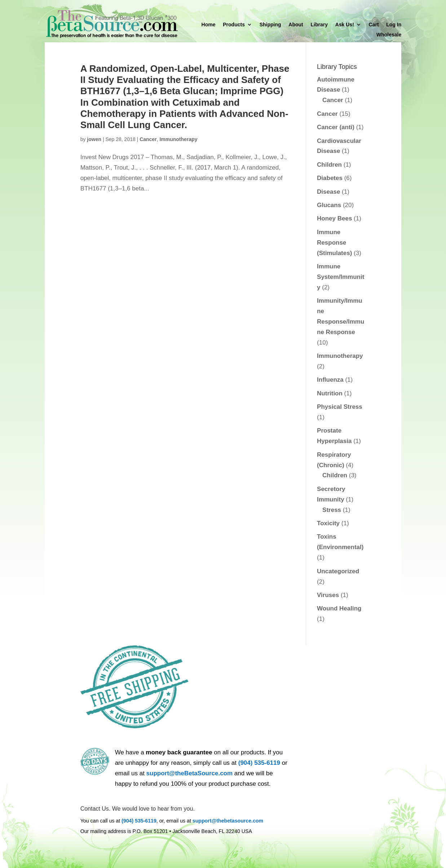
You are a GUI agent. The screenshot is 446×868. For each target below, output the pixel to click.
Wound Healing (339, 608)
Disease (328, 192)
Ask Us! (345, 25)
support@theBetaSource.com (190, 773)
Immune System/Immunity (341, 277)
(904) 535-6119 (259, 763)
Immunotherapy (178, 139)
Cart (374, 25)
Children (329, 165)
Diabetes (330, 178)
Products (234, 25)
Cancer (148, 139)
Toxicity (328, 523)
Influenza (330, 380)
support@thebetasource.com (228, 821)
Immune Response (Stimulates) (334, 243)
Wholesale (389, 35)
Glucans (329, 205)
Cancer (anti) (336, 127)
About (296, 25)
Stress (332, 510)
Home (209, 25)
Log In (394, 25)
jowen (94, 139)
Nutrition (330, 393)
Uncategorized (338, 571)
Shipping (270, 25)
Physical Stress (340, 407)
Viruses (328, 595)
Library (319, 25)
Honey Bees (334, 218)
